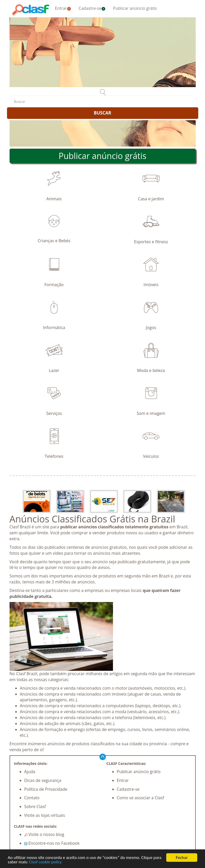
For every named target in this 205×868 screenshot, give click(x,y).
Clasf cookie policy (45, 862)
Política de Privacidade (46, 789)
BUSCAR (103, 113)
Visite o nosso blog (44, 834)
